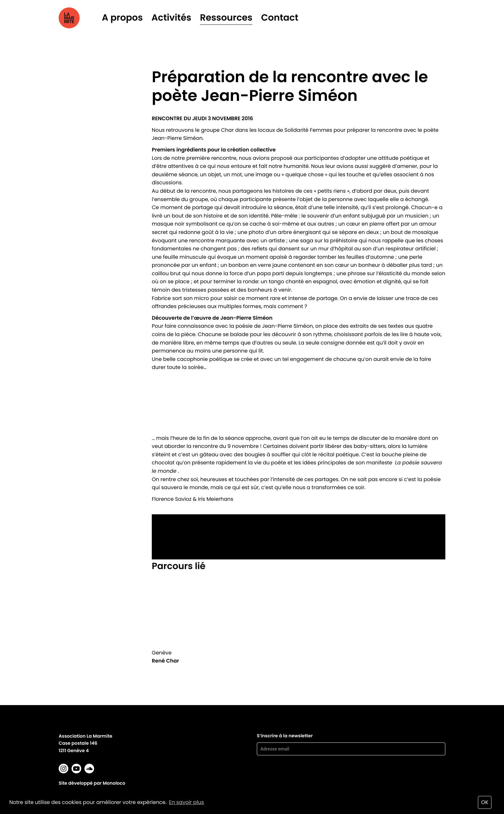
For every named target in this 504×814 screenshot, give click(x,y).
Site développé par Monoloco (92, 783)
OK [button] (485, 802)
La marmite (78, 18)
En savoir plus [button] (186, 802)
